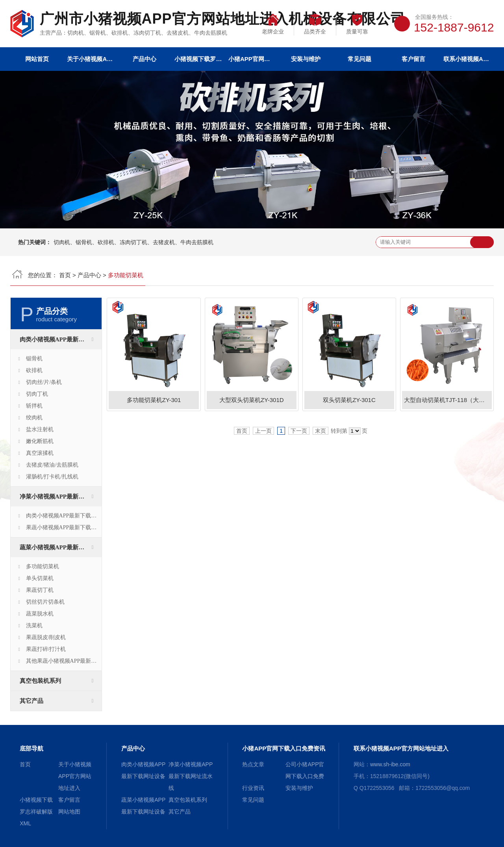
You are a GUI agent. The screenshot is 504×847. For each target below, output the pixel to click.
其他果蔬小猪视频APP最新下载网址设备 (64, 661)
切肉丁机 (37, 394)
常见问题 (359, 59)
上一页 (263, 431)
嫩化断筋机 (40, 441)
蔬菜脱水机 (40, 614)
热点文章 (253, 764)
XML (25, 823)
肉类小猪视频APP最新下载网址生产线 (64, 516)
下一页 (299, 431)
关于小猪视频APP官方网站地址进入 (91, 59)
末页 (321, 431)
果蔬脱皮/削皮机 (46, 637)
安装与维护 (306, 59)
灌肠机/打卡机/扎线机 (52, 477)
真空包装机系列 (40, 681)
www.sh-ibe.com (390, 764)
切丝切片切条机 (45, 602)
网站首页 (37, 59)
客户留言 (413, 59)
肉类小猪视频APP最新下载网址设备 (61, 339)
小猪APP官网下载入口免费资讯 (252, 59)
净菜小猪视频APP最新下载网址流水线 (61, 497)
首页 (65, 275)
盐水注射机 (40, 429)
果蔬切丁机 (40, 590)
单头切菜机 (40, 578)
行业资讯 (253, 788)
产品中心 (145, 59)
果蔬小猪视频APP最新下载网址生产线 (64, 527)
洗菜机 (34, 626)
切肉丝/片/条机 (44, 382)
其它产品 (31, 701)
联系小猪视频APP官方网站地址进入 (467, 59)
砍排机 (34, 370)
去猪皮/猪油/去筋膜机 (52, 465)
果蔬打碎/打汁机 (46, 649)
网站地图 (69, 812)
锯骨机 (34, 359)
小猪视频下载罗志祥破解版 (198, 59)
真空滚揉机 (40, 453)
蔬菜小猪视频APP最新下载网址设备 (61, 547)
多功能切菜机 (43, 566)
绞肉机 (34, 418)
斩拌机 (34, 406)
